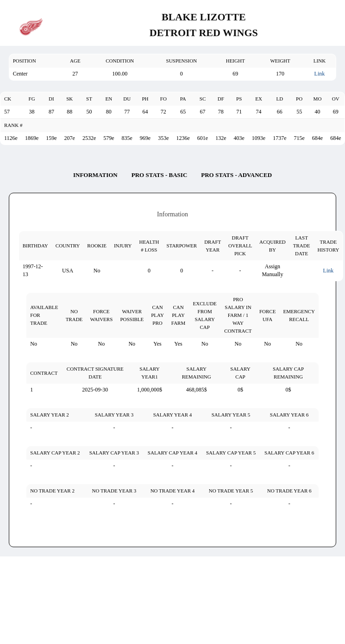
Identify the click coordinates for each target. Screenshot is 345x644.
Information (95, 175)
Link (320, 74)
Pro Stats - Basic (160, 175)
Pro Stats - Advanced (236, 175)
